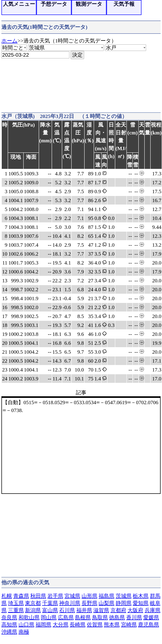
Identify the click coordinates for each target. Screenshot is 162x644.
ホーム (9, 41)
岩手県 (55, 596)
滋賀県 (101, 610)
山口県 (26, 625)
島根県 (83, 617)
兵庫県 (153, 610)
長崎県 (78, 625)
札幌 (7, 596)
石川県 (67, 610)
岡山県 (49, 617)
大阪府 (135, 610)
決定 (77, 55)
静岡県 (124, 603)
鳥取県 (100, 617)
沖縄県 (9, 632)
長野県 (89, 603)
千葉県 (50, 603)
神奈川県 (70, 603)
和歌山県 (29, 617)
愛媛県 (151, 617)
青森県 (21, 596)
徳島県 (117, 617)
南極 (24, 632)
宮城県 (72, 596)
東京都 (33, 603)
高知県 (9, 625)
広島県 (66, 617)
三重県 (16, 610)
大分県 (61, 625)
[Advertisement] (67, 84)
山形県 (89, 596)
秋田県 (38, 596)
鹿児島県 (149, 625)
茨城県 (124, 596)
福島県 (106, 596)
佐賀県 (95, 625)
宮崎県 (129, 625)
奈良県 (9, 617)
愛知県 (141, 603)
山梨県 (106, 603)
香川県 (134, 617)
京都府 (118, 610)
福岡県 (43, 625)
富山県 (50, 610)
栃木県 (141, 596)
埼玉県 (16, 603)
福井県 (84, 610)
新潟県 (33, 610)
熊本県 (112, 625)
